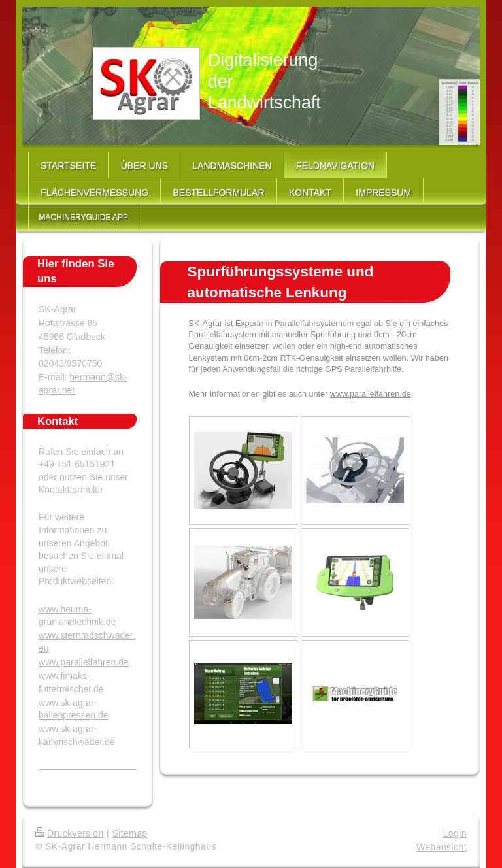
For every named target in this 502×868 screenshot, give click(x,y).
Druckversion (70, 833)
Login (455, 833)
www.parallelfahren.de (371, 394)
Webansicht (442, 847)
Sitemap (129, 833)
